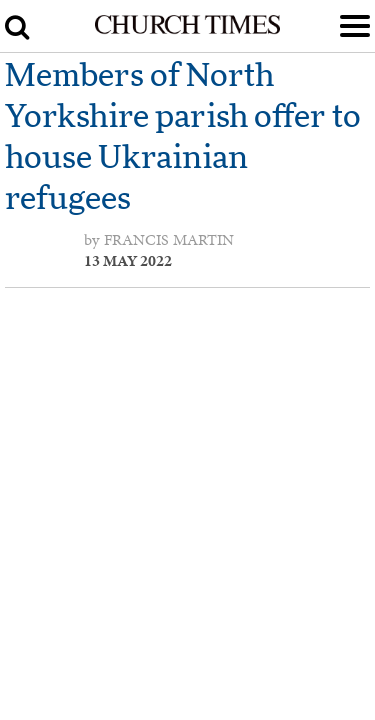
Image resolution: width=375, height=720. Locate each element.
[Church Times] (187, 30)
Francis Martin (169, 240)
